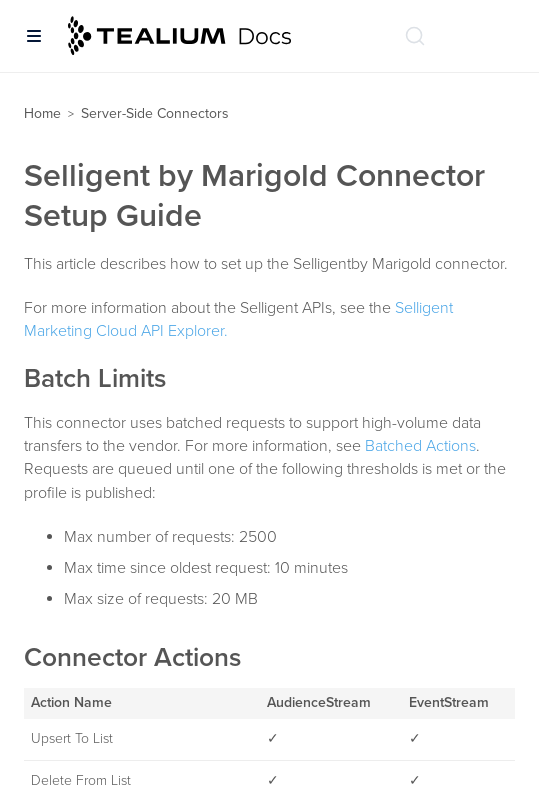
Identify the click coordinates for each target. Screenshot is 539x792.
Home (42, 113)
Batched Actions (420, 446)
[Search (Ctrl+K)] (415, 36)
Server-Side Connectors (155, 113)
